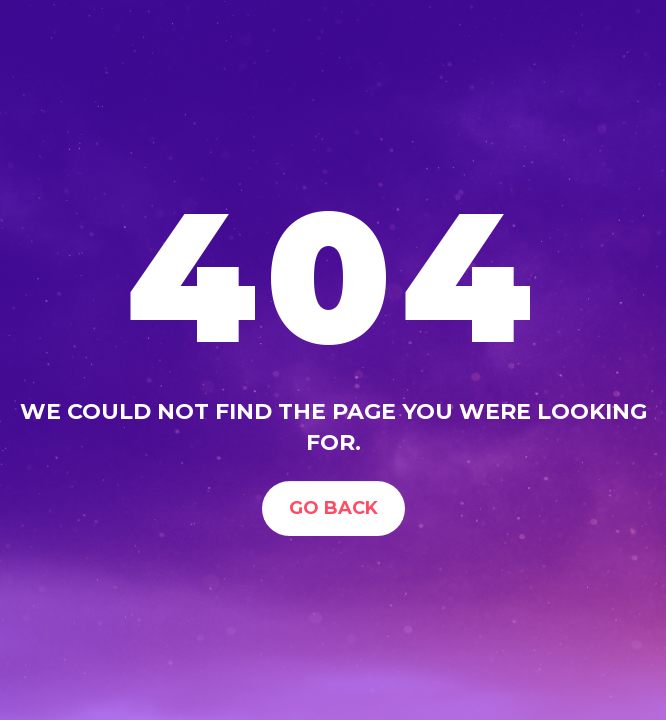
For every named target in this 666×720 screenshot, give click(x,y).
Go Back (333, 508)
